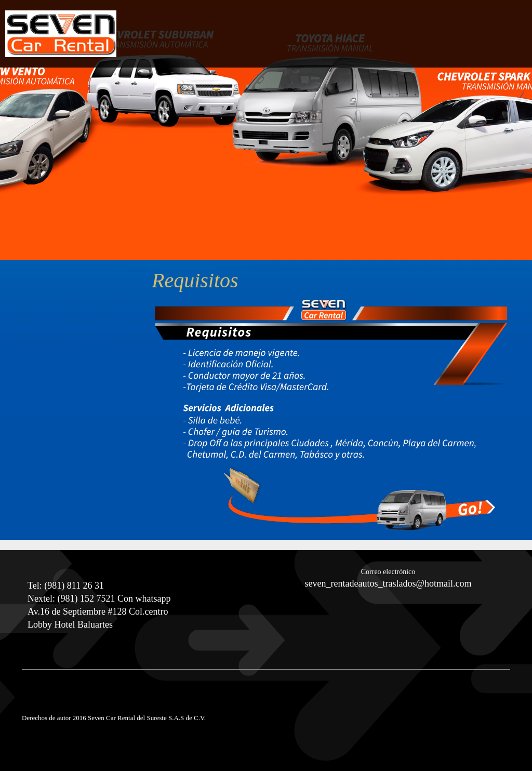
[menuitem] (475, 44)
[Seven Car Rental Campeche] (61, 34)
